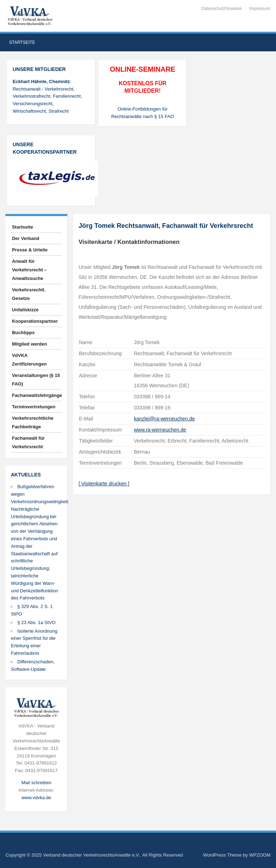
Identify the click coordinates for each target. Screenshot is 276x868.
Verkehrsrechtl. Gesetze (29, 294)
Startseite (22, 42)
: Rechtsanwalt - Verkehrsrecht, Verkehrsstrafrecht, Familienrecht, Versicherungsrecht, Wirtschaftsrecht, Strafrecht (47, 96)
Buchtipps (23, 333)
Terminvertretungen (34, 407)
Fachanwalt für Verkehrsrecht (28, 442)
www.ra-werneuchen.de (160, 430)
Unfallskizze (25, 310)
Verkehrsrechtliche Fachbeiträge (32, 422)
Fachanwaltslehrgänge (37, 395)
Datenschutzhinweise (222, 9)
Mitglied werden (29, 344)
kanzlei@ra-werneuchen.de (164, 419)
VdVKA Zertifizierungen (29, 360)
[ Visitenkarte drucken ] (104, 484)
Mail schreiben (36, 783)
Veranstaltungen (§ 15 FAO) (36, 380)
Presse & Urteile (30, 250)
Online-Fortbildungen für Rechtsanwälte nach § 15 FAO (142, 113)
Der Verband (26, 238)
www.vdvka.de (36, 798)
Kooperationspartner (35, 321)
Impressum (260, 9)
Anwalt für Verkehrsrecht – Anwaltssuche (29, 270)
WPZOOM (260, 855)
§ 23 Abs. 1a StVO (36, 622)
